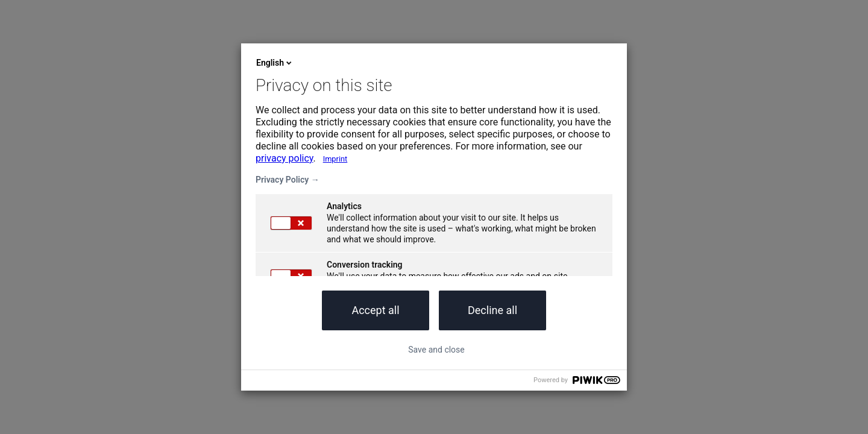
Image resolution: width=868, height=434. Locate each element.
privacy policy (285, 158)
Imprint (335, 159)
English (275, 63)
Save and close (436, 350)
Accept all (375, 310)
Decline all (492, 310)
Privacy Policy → (288, 180)
